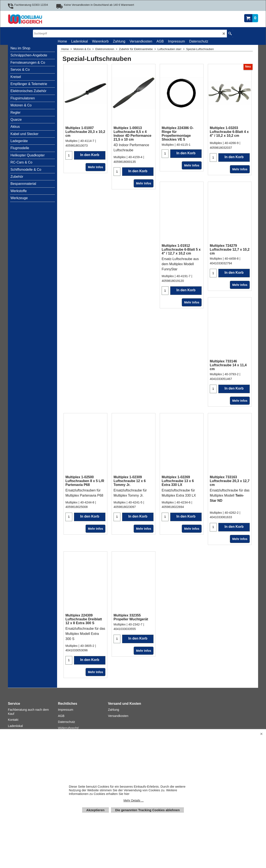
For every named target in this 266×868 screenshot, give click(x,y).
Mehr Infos (95, 167)
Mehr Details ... (133, 800)
